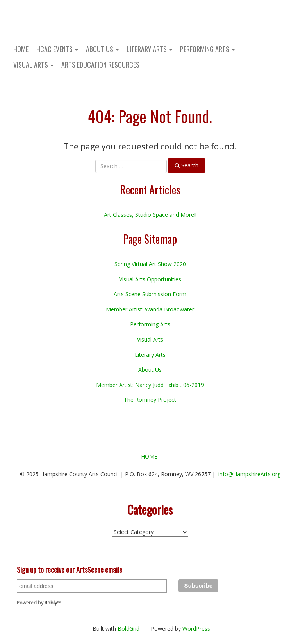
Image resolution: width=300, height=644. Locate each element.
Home (21, 49)
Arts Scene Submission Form (150, 294)
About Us (102, 49)
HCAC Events (57, 49)
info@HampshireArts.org (249, 474)
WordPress (196, 629)
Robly (51, 603)
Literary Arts (149, 49)
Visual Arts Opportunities (150, 279)
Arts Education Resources (100, 65)
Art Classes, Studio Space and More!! (150, 215)
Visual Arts (33, 65)
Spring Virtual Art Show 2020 (150, 264)
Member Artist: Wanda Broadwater (150, 309)
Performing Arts (207, 49)
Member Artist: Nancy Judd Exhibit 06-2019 (150, 385)
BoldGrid (129, 629)
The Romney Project (150, 400)
